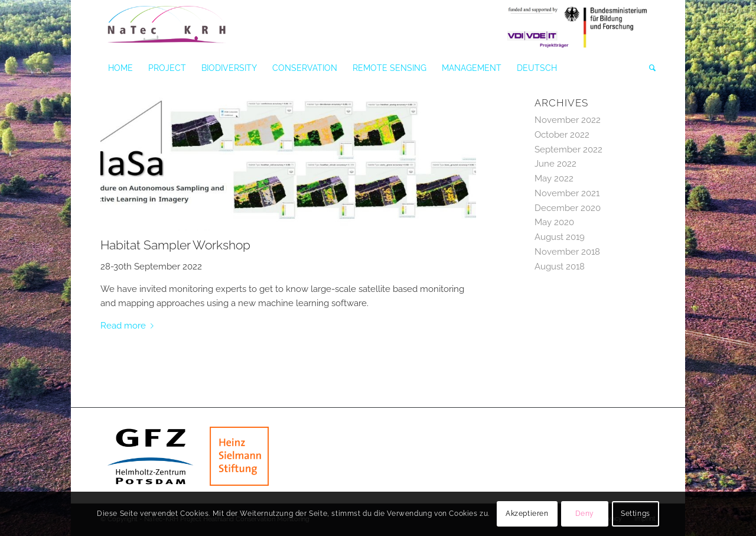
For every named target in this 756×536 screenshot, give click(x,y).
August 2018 (560, 267)
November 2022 (568, 120)
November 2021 (567, 193)
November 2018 (567, 252)
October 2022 (562, 135)
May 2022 (554, 178)
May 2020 (554, 222)
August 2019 (560, 237)
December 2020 (568, 208)
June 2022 (555, 164)
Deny (585, 514)
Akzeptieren (527, 514)
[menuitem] (120, 68)
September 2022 (568, 150)
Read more (129, 326)
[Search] (649, 68)
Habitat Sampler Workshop (175, 245)
